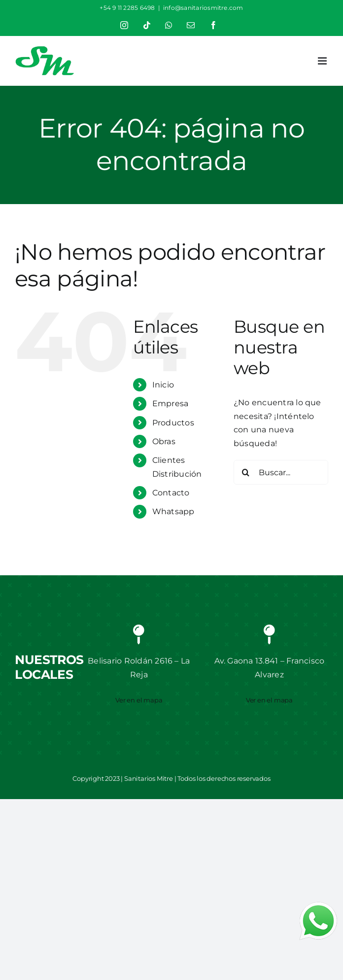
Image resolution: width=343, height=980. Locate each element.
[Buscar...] (281, 472)
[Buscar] (246, 472)
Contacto (171, 493)
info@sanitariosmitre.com (203, 8)
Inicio (163, 385)
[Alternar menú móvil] (323, 61)
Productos (173, 423)
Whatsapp (173, 511)
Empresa (171, 403)
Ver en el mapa (139, 700)
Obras (164, 441)
